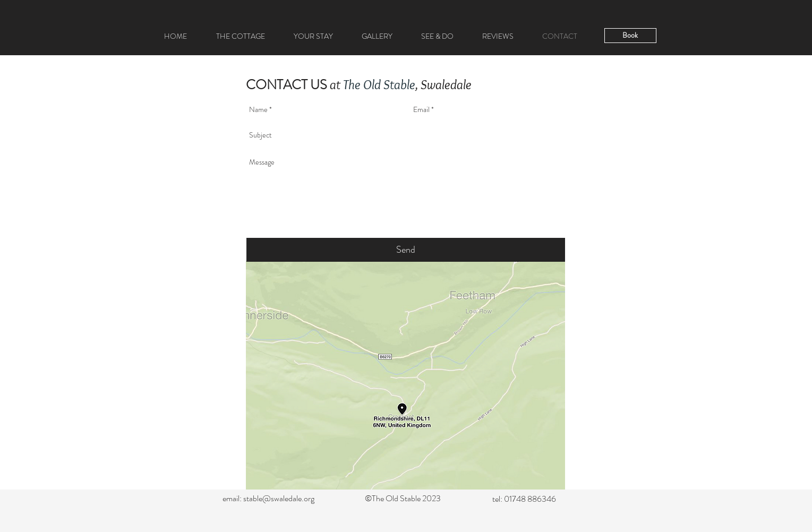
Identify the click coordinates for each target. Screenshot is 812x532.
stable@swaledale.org (279, 498)
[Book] (630, 36)
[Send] (406, 250)
